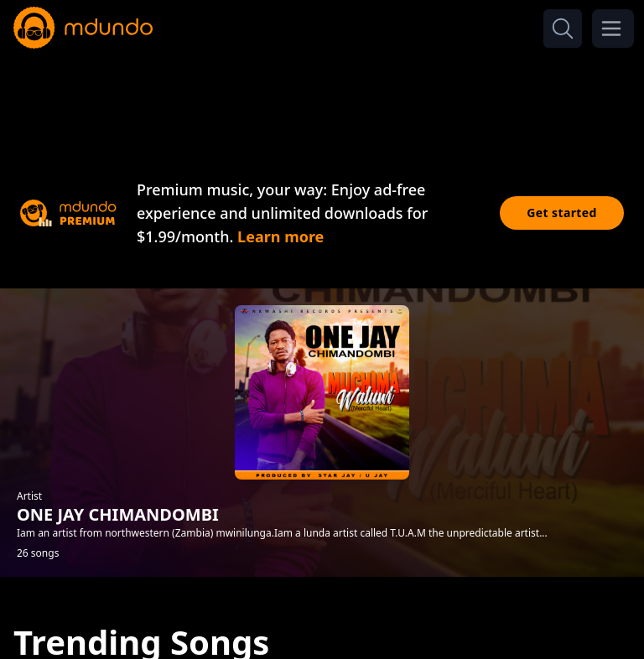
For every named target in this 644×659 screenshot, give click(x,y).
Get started (562, 213)
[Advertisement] (322, 99)
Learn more (280, 236)
